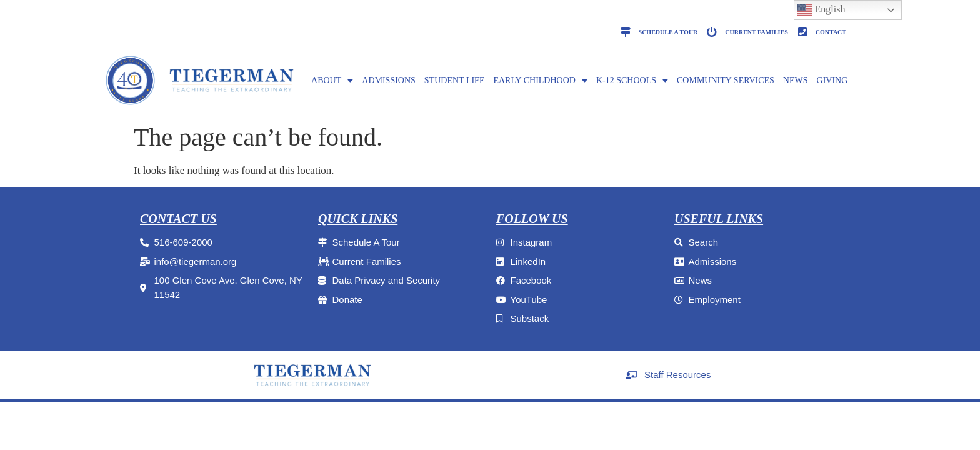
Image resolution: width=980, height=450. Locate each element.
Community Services (726, 80)
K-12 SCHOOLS (632, 81)
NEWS (796, 80)
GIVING (832, 80)
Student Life (455, 80)
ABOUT (332, 81)
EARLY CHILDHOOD (540, 81)
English (822, 10)
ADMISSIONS (389, 80)
